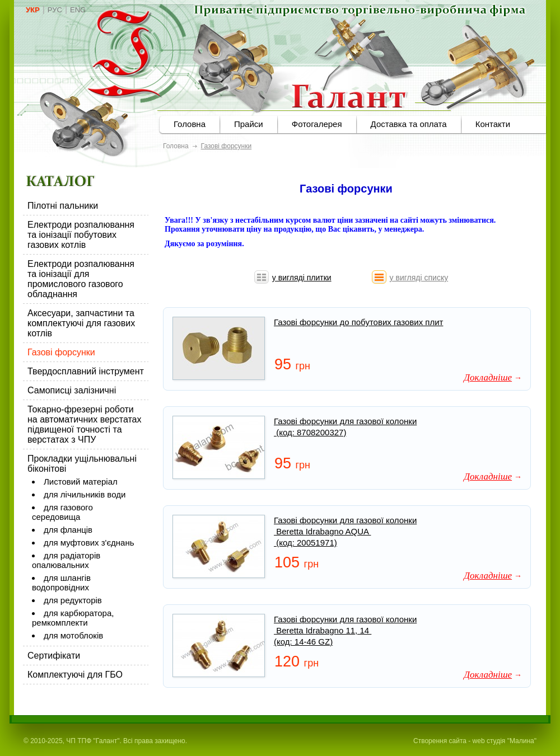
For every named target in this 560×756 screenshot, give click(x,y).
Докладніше (488, 377)
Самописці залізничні (72, 390)
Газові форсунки (61, 352)
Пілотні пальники (63, 206)
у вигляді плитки (302, 278)
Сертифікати (54, 656)
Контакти (493, 124)
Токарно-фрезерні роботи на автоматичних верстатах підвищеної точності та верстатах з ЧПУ (85, 424)
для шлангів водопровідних (61, 583)
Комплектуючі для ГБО (75, 675)
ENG (78, 10)
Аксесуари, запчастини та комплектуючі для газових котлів (81, 323)
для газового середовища (62, 512)
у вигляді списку (419, 278)
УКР (33, 10)
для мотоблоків (73, 635)
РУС (55, 10)
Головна (190, 124)
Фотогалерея (317, 124)
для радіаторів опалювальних (66, 560)
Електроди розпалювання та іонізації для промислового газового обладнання (81, 279)
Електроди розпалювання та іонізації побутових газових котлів (81, 235)
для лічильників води (85, 494)
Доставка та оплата (409, 124)
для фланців (68, 530)
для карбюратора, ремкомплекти (73, 618)
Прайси (249, 124)
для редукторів (73, 600)
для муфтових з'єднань (89, 543)
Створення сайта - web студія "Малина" (475, 741)
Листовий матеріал (81, 482)
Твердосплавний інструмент (86, 371)
